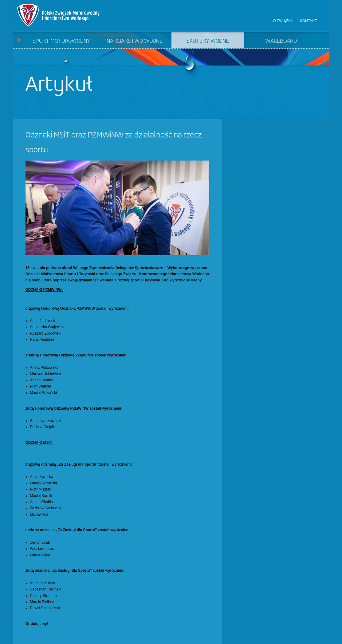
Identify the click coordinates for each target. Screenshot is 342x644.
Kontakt (309, 21)
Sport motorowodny (61, 41)
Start (19, 40)
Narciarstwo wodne (135, 41)
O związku (283, 21)
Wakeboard (281, 41)
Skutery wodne (208, 41)
